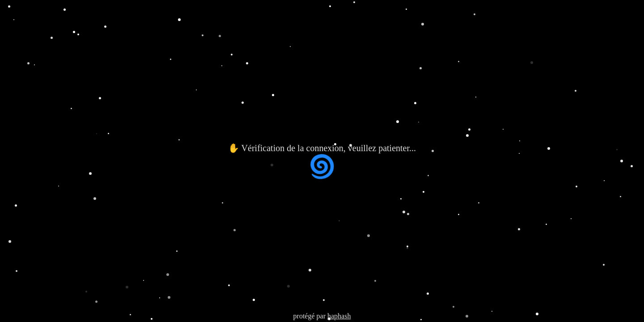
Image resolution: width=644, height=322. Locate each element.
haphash (339, 316)
